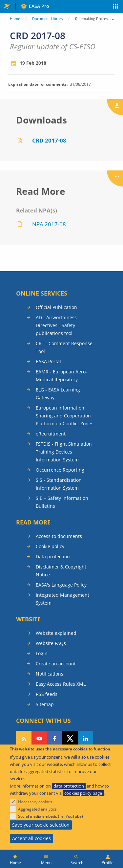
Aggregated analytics (37, 809)
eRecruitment (51, 434)
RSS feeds (47, 694)
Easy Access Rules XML (61, 684)
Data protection (53, 556)
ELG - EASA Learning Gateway (58, 394)
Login (42, 653)
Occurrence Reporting (60, 470)
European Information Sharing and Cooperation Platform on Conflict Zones (65, 416)
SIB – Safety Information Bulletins (62, 502)
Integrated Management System (62, 599)
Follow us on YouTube (39, 739)
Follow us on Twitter (70, 739)
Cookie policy (50, 546)
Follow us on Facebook (55, 739)
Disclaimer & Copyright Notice (61, 571)
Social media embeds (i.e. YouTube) (51, 816)
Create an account (56, 664)
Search (77, 863)
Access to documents (59, 536)
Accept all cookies (31, 838)
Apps (116, 7)
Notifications (50, 674)
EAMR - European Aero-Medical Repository (61, 376)
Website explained (56, 633)
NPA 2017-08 (49, 224)
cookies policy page (83, 793)
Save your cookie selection (41, 825)
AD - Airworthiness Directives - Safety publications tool (56, 325)
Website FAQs (51, 643)
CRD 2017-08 (49, 140)
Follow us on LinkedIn (85, 739)
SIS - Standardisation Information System (59, 484)
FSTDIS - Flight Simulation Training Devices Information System (64, 452)
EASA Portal (48, 361)
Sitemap (45, 704)
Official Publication (56, 307)
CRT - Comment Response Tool (64, 347)
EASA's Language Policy (61, 585)
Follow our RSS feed (24, 739)
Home (15, 19)
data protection (69, 786)
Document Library (48, 19)
